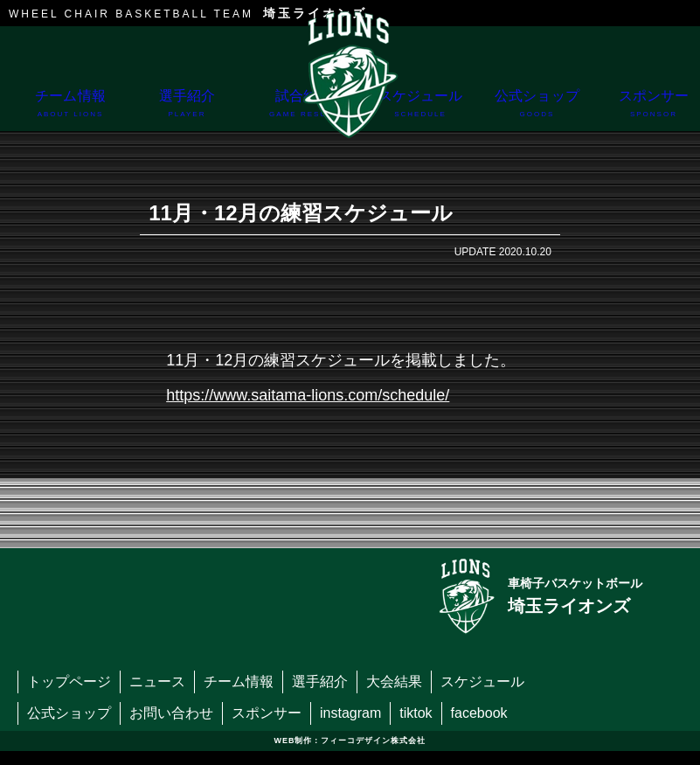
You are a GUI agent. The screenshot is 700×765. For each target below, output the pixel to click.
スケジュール (420, 110)
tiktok (416, 713)
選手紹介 (187, 110)
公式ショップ (537, 110)
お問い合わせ (171, 713)
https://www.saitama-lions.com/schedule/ (308, 395)
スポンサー (267, 713)
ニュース (157, 682)
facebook (479, 713)
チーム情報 (70, 110)
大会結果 (394, 682)
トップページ (69, 682)
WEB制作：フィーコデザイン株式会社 (350, 741)
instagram (350, 713)
